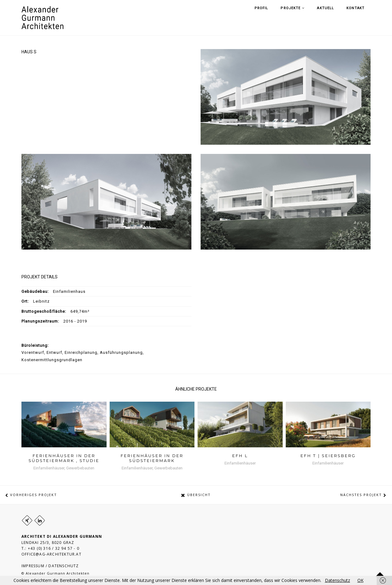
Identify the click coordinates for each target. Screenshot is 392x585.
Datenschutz (337, 580)
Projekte (309, 18)
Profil (282, 18)
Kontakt (362, 18)
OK (360, 580)
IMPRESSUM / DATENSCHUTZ (50, 566)
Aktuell (337, 18)
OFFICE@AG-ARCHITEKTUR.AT (51, 554)
